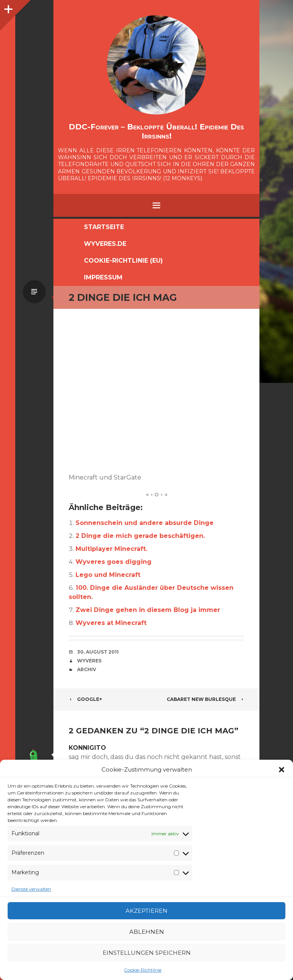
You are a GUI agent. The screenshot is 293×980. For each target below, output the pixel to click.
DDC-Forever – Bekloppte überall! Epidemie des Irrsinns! (156, 131)
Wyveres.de (105, 244)
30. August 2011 (98, 652)
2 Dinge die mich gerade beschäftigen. (140, 536)
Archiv (87, 669)
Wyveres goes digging (113, 562)
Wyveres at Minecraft (111, 623)
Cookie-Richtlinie (143, 970)
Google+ (85, 699)
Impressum (103, 277)
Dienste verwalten (31, 889)
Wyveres (89, 661)
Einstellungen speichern (147, 953)
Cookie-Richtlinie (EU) (123, 261)
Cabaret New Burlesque (205, 699)
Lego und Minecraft (108, 575)
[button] (282, 770)
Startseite (104, 227)
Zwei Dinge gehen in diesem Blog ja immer (148, 610)
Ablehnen (147, 932)
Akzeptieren (146, 911)
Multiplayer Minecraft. (111, 549)
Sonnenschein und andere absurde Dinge (145, 523)
